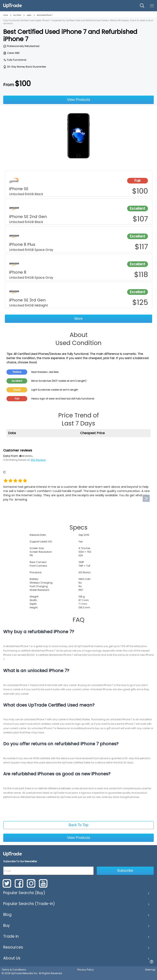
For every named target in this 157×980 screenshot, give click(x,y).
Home (6, 15)
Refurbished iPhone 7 (45, 15)
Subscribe (125, 871)
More (78, 319)
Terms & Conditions (14, 970)
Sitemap (150, 970)
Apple (29, 15)
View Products (79, 100)
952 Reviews (38, 460)
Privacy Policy (86, 970)
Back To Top (78, 825)
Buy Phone (17, 15)
